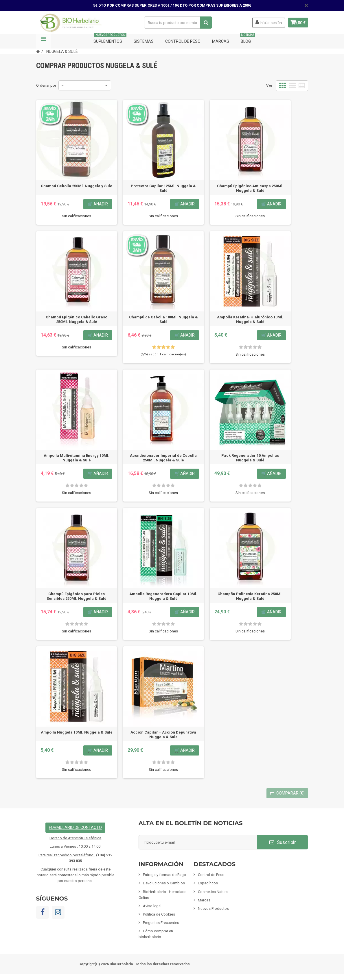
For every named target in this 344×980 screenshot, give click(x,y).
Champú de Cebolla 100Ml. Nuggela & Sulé (163, 319)
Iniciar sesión (265, 22)
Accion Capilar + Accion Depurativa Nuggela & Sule (163, 735)
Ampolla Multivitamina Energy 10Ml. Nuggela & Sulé (77, 458)
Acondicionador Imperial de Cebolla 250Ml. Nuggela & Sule (163, 458)
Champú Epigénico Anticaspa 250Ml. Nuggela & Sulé (250, 188)
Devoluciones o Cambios (164, 883)
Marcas (221, 41)
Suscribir (283, 842)
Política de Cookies (159, 914)
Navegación (43, 41)
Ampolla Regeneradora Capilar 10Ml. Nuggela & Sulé (163, 596)
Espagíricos (208, 883)
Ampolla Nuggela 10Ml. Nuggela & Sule (77, 732)
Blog (248, 39)
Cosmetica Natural (213, 892)
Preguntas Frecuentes (161, 923)
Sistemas (144, 41)
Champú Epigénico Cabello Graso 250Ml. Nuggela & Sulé (77, 319)
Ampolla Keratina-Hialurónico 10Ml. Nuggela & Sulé (250, 319)
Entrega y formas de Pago (164, 875)
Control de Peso (183, 41)
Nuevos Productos (213, 908)
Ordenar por (46, 85)
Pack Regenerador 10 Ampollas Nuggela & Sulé (250, 458)
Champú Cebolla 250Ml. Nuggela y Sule (77, 186)
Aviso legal (152, 906)
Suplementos (110, 39)
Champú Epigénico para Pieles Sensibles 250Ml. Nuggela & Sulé (77, 596)
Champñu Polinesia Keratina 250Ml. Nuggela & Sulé (250, 596)
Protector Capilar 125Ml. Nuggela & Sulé (163, 188)
